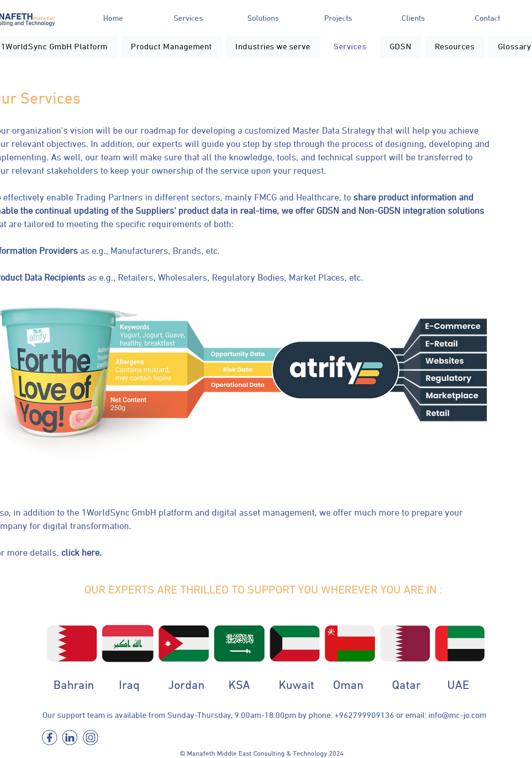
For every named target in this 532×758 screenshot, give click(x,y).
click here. (82, 553)
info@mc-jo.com (457, 716)
